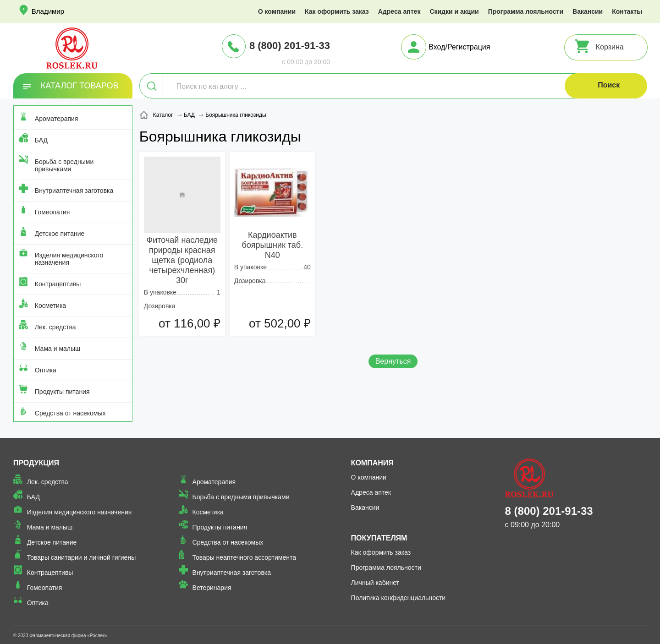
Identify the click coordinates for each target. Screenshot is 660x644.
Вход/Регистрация (459, 47)
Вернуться (393, 361)
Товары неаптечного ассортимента (244, 557)
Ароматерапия (57, 119)
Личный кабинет (375, 583)
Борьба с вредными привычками (64, 165)
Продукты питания (62, 392)
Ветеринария (212, 588)
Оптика (46, 370)
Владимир (48, 11)
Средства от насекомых (70, 413)
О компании (277, 11)
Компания (372, 463)
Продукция (36, 463)
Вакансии (588, 11)
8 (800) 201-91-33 (290, 46)
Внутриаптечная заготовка (74, 191)
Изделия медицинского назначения (69, 259)
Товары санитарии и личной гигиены (81, 557)
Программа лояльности (526, 11)
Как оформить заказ (337, 11)
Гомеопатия (52, 212)
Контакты (627, 11)
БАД (41, 140)
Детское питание (60, 234)
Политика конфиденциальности (399, 598)
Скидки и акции (454, 11)
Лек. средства (55, 327)
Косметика (50, 306)
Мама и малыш (58, 349)
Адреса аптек (399, 11)
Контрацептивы (58, 284)
